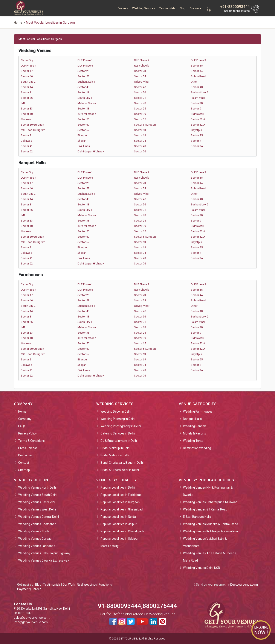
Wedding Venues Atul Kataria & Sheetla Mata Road (210, 557)
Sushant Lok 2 (200, 92)
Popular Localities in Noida (118, 517)
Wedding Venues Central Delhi (39, 517)
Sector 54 (140, 76)
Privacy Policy (27, 433)
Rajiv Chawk (141, 66)
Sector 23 (140, 71)
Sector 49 (140, 146)
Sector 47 (140, 87)
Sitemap (24, 470)
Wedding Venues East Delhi (37, 502)
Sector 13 (140, 130)
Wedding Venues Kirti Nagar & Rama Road (211, 531)
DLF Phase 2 (142, 60)
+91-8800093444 (235, 7)
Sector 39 (140, 114)
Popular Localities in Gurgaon (120, 502)
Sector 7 (196, 141)
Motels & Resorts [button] (195, 433)
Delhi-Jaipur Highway (91, 151)
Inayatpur (196, 130)
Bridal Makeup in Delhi (115, 448)
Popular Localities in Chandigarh (122, 531)
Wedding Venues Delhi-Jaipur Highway (44, 553)
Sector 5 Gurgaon (145, 125)
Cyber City (27, 60)
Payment (23, 589)
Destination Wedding (197, 448)
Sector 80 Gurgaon (32, 125)
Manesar (26, 119)
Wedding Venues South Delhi (38, 495)
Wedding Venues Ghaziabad (37, 524)
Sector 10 (27, 114)
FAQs (22, 426)
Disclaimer (25, 455)
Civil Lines (84, 146)
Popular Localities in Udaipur (120, 539)
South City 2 (28, 82)
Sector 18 (83, 92)
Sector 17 (27, 71)
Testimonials (167, 8)
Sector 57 (83, 130)
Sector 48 (197, 87)
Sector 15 (197, 66)
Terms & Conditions (31, 441)
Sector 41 (27, 146)
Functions (105, 585)
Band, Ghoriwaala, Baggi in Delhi (122, 463)
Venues (123, 8)
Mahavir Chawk (87, 103)
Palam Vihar (198, 98)
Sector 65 (140, 119)
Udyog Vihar (142, 82)
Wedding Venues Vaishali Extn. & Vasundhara (205, 542)
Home (22, 412)
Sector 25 (140, 109)
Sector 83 (27, 109)
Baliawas (26, 141)
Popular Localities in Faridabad (121, 495)
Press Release (28, 448)
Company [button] (25, 419)
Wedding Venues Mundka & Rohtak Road (211, 524)
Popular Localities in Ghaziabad (122, 509)
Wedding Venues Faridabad (37, 546)
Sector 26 (27, 98)
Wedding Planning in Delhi (118, 419)
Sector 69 (140, 135)
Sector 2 (26, 135)
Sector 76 (140, 151)
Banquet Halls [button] (192, 419)
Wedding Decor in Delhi (116, 412)
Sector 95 (197, 135)
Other (194, 82)
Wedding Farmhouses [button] (198, 412)
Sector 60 (83, 125)
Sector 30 (197, 103)
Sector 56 (140, 92)
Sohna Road (198, 76)
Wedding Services (144, 8)
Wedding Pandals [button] (195, 426)
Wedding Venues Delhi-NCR (202, 568)
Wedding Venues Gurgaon (36, 539)
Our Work (196, 8)
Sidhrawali (197, 114)
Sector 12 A (198, 125)
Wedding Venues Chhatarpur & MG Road (210, 502)
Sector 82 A (198, 119)
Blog (183, 8)
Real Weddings (87, 585)
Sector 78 (140, 103)
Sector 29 (83, 71)
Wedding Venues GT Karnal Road (205, 509)
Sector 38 (83, 109)
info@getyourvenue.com (31, 622)
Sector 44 (197, 71)
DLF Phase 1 (85, 60)
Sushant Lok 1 (86, 82)
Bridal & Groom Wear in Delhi (120, 470)
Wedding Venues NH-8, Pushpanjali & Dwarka (208, 491)
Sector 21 (140, 98)
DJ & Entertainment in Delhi (119, 441)
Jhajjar (82, 141)
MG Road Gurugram (33, 130)
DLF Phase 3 (198, 60)
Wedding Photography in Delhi (121, 426)
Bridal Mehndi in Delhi (115, 455)
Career (36, 589)
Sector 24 (140, 141)
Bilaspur (83, 135)
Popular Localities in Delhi (118, 488)
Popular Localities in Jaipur (119, 524)
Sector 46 (27, 76)
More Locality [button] (110, 546)
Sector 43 (83, 87)
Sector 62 (27, 151)
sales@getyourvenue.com (32, 618)
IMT (23, 103)
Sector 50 (83, 119)
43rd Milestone (87, 114)
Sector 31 (27, 92)
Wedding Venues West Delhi (37, 509)
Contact (24, 463)
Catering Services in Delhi (118, 433)
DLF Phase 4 (28, 66)
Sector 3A (197, 146)
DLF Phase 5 (85, 66)
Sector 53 (83, 76)
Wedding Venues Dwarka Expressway (44, 560)
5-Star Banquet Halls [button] (197, 517)
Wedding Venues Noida (34, 531)
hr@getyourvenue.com (242, 585)
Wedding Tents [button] (193, 441)
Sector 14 (27, 87)
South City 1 (85, 98)
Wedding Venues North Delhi (37, 488)
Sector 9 (196, 109)
